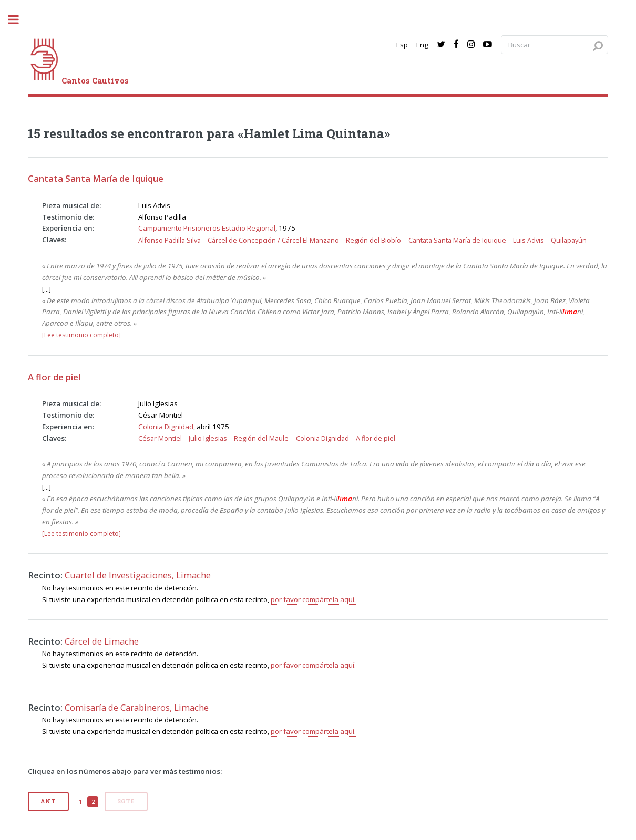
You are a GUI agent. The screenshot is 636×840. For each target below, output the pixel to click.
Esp (402, 45)
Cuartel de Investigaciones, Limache (138, 575)
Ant (48, 801)
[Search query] (555, 45)
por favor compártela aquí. (313, 599)
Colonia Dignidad (166, 427)
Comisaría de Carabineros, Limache (137, 707)
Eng (422, 45)
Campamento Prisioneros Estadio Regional (207, 228)
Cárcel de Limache (102, 641)
